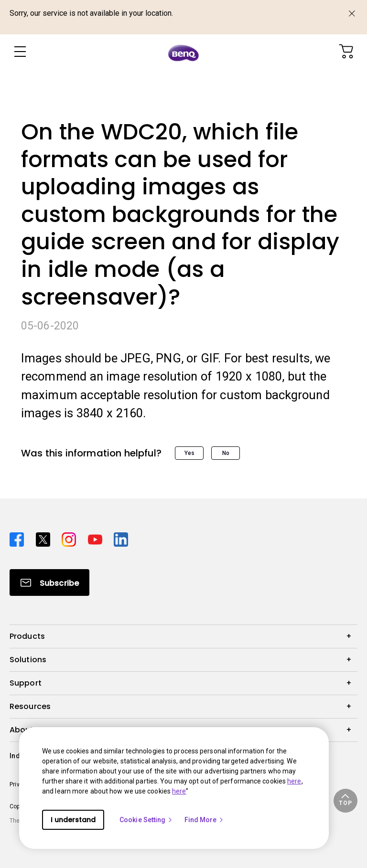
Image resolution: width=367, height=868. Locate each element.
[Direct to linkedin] (121, 538)
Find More (205, 820)
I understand (73, 820)
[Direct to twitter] (45, 538)
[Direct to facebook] (19, 538)
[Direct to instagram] (71, 538)
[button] (345, 801)
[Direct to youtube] (97, 538)
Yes (189, 453)
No (226, 453)
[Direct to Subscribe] (49, 582)
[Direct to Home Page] (183, 53)
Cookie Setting (146, 820)
